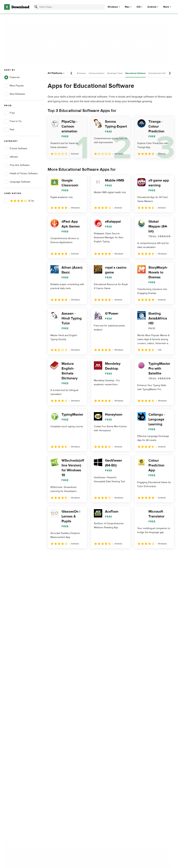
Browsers (81, 73)
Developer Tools (115, 73)
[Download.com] (17, 7)
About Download (58, 718)
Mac (127, 7)
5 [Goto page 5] (87, 556)
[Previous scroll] (71, 73)
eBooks (11, 157)
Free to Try (13, 121)
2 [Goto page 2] (60, 556)
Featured (12, 77)
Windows (113, 7)
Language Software (17, 182)
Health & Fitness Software (21, 174)
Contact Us (55, 730)
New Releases (15, 94)
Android (152, 7)
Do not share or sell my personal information (106, 738)
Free (9, 113)
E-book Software (16, 149)
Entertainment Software (159, 73)
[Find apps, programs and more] (69, 7)
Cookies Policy (101, 730)
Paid (9, 130)
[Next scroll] (170, 73)
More (167, 7)
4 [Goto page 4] (78, 556)
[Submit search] (36, 7)
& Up (19, 201)
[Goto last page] (167, 556)
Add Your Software (59, 724)
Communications (97, 73)
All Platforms (56, 73)
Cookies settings (102, 746)
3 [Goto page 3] (69, 556)
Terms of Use (100, 724)
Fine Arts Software (17, 165)
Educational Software (135, 73)
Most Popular (14, 86)
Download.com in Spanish (62, 736)
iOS (138, 7)
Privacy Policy (100, 718)
